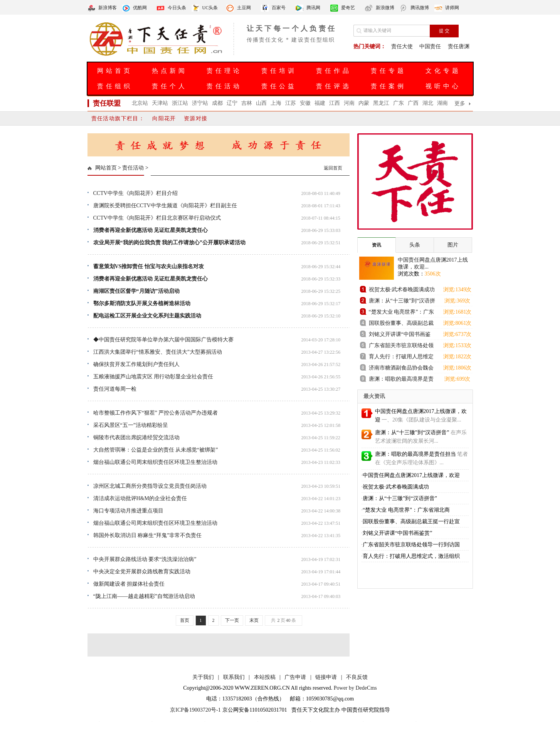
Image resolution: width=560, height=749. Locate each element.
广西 (413, 103)
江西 (335, 103)
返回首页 (333, 168)
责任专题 (388, 71)
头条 (415, 245)
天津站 (160, 103)
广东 (399, 103)
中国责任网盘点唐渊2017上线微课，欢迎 (411, 475)
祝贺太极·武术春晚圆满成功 (402, 290)
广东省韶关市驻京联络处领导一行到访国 (411, 545)
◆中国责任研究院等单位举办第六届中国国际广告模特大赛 (163, 340)
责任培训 (279, 71)
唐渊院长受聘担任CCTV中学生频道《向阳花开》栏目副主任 (165, 206)
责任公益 (279, 86)
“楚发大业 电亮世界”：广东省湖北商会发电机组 (402, 313)
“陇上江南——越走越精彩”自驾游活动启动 (144, 596)
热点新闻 (170, 71)
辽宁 (232, 103)
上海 (276, 103)
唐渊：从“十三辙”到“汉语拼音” (402, 302)
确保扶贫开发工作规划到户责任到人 (136, 364)
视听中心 (443, 86)
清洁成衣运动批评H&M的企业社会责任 (140, 498)
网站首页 (115, 71)
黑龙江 (381, 103)
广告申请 (295, 677)
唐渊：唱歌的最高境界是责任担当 (401, 380)
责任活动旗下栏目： (118, 118)
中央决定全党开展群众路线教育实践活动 (142, 572)
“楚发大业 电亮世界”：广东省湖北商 (406, 510)
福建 (320, 103)
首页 (185, 620)
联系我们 (234, 677)
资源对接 (196, 118)
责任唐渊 (459, 46)
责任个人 (170, 86)
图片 (453, 245)
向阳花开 (164, 118)
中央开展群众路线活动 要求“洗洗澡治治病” (145, 559)
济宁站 (200, 103)
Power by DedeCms (355, 688)
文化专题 (443, 71)
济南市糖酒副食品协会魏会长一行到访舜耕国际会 (401, 369)
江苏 (291, 103)
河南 (349, 103)
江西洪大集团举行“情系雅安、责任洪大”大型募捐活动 (158, 352)
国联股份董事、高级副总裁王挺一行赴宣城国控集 (401, 324)
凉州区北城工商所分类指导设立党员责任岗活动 (150, 486)
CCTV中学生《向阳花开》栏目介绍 (135, 193)
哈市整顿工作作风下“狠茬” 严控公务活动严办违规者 (156, 413)
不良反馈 (357, 677)
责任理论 (224, 71)
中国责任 (430, 46)
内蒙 (364, 103)
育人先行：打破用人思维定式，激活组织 (411, 556)
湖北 (428, 103)
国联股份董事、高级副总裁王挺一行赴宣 (411, 521)
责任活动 (224, 86)
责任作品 (334, 71)
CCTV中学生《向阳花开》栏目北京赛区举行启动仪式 (157, 218)
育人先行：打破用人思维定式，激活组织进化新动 (401, 358)
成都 (217, 103)
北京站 (140, 103)
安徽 (305, 103)
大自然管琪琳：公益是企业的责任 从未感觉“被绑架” (156, 450)
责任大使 (402, 46)
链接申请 (326, 677)
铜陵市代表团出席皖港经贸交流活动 (136, 437)
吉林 (247, 103)
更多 (460, 103)
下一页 (232, 620)
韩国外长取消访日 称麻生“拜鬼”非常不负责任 (148, 535)
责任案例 (388, 86)
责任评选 (334, 86)
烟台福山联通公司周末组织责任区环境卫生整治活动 (155, 462)
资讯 (377, 245)
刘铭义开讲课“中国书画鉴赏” (400, 335)
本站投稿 (265, 677)
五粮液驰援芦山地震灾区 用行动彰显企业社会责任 (153, 377)
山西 (261, 103)
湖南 (442, 103)
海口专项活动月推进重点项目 (128, 511)
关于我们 (203, 677)
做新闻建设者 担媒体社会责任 (129, 584)
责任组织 (115, 86)
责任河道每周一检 (115, 389)
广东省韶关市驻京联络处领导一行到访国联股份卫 (401, 347)
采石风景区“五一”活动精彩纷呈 (131, 425)
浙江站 (180, 103)
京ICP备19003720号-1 (195, 710)
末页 (254, 620)
